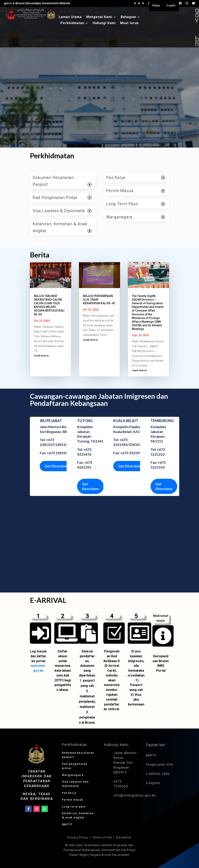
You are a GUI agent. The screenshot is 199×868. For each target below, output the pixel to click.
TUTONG (85, 421)
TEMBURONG (162, 421)
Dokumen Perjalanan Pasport (53, 181)
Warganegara (119, 217)
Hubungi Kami (104, 23)
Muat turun (129, 23)
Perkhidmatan (72, 23)
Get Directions (57, 466)
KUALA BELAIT (126, 421)
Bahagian (128, 17)
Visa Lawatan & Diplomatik (59, 211)
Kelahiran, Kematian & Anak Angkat (60, 227)
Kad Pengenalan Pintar (55, 198)
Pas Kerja (116, 178)
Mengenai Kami (99, 17)
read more (41, 355)
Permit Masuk (120, 191)
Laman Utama (70, 17)
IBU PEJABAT (51, 421)
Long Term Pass (122, 204)
